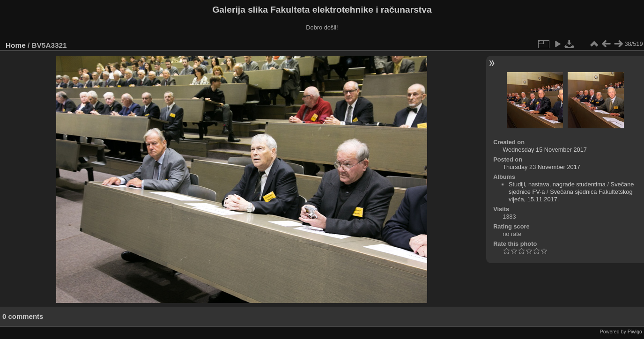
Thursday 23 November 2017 (541, 167)
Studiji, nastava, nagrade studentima (557, 184)
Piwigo (635, 332)
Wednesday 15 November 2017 (545, 150)
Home (16, 45)
